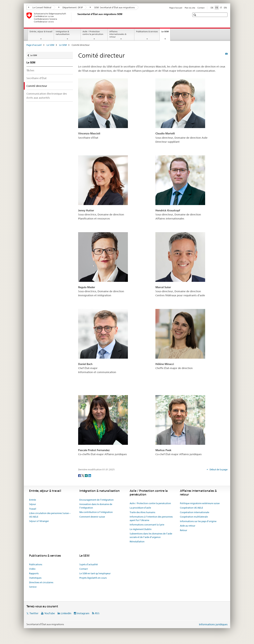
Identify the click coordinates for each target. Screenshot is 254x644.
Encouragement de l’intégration (96, 500)
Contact (201, 8)
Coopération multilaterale (194, 517)
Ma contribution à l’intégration (96, 512)
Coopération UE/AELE (191, 508)
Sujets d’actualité (89, 564)
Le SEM (166, 33)
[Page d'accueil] (77, 17)
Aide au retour (188, 526)
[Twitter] (83, 475)
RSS (97, 613)
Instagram (83, 613)
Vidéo (32, 569)
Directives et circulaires (41, 582)
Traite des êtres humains (142, 512)
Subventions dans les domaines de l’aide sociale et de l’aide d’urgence (151, 535)
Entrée (33, 500)
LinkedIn (66, 613)
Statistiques (35, 578)
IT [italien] (221, 8)
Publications (36, 564)
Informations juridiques (213, 624)
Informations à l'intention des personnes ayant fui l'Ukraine (151, 518)
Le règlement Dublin (141, 529)
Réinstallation (137, 541)
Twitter (34, 613)
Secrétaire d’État (37, 78)
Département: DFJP (71, 7)
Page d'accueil (176, 8)
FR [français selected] (217, 8)
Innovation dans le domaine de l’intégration (96, 506)
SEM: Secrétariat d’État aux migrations (112, 7)
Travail (33, 509)
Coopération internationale (195, 512)
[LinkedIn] (90, 475)
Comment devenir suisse (92, 517)
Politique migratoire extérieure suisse (200, 503)
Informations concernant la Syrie (147, 525)
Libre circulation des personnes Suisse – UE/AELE (50, 515)
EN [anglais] (225, 8)
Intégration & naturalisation (63, 33)
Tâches (30, 70)
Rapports (34, 573)
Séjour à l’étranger (39, 521)
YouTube (50, 613)
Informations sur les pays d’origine (198, 521)
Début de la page (218, 469)
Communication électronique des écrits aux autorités (47, 96)
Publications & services (147, 31)
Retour (184, 530)
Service (33, 587)
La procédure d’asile (140, 508)
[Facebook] (80, 475)
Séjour (33, 504)
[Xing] (87, 475)
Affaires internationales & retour (118, 34)
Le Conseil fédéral (40, 7)
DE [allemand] (212, 8)
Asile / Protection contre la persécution (93, 33)
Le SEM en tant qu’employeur (95, 573)
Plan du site (190, 8)
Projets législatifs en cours (93, 578)
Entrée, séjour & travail (41, 31)
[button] (195, 15)
